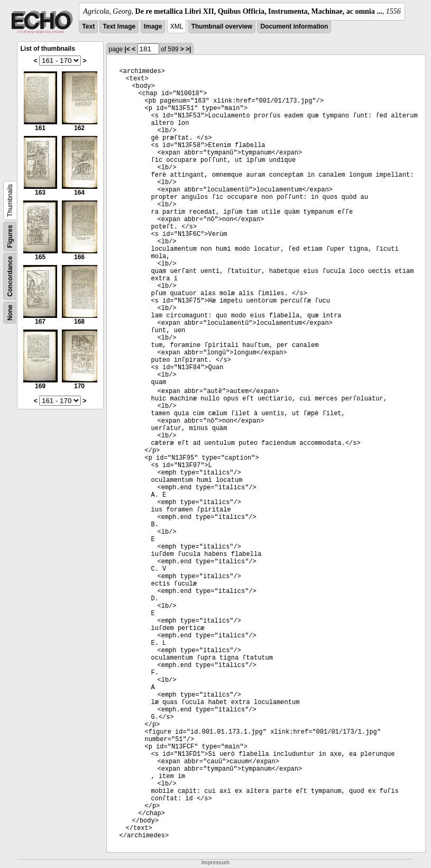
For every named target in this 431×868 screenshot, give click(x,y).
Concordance (10, 276)
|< (127, 49)
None (10, 313)
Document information (294, 26)
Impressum (215, 862)
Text (88, 26)
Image (153, 26)
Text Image (119, 26)
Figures (10, 236)
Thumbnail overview (222, 26)
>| (188, 49)
